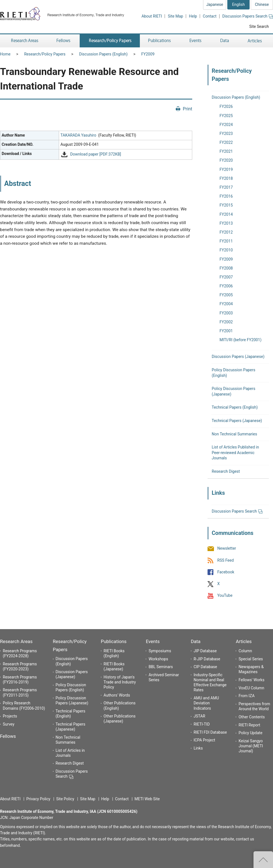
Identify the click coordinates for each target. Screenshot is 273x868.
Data (196, 641)
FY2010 (226, 250)
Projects (10, 716)
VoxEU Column (251, 688)
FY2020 (226, 160)
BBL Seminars (161, 667)
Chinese (262, 4)
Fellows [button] (64, 41)
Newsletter (227, 549)
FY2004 (226, 304)
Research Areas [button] (24, 41)
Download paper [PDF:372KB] (96, 154)
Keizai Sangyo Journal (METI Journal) (251, 746)
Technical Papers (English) (235, 407)
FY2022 (226, 142)
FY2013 (226, 223)
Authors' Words (117, 695)
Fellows (8, 736)
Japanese (215, 4)
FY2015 (226, 205)
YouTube (225, 596)
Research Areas (16, 641)
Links (198, 748)
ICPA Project (204, 740)
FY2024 (226, 125)
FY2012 (226, 232)
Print (187, 109)
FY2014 (226, 214)
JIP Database (205, 651)
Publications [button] (160, 41)
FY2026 (226, 106)
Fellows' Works (251, 680)
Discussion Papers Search (248, 16)
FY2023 (226, 134)
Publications (114, 641)
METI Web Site (147, 799)
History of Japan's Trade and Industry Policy (120, 682)
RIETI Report (249, 725)
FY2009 (148, 54)
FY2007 (226, 277)
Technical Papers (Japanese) (237, 421)
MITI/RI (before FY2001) (241, 340)
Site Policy (65, 799)
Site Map (175, 16)
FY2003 (226, 313)
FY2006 (226, 286)
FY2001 (226, 331)
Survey (9, 724)
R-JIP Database (207, 659)
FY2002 (226, 322)
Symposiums (160, 651)
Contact (210, 16)
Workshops (158, 659)
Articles (244, 641)
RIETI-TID (202, 724)
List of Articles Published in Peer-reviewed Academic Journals (235, 453)
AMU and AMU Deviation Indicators (206, 703)
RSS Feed (226, 560)
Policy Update (250, 733)
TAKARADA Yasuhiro (78, 135)
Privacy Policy (38, 799)
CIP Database (205, 667)
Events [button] (196, 41)
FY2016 (226, 196)
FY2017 (226, 187)
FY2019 (226, 169)
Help (193, 16)
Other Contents (252, 717)
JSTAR (199, 716)
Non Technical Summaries (234, 434)
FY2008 (226, 268)
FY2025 (226, 116)
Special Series (251, 659)
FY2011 (226, 241)
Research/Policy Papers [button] (110, 41)
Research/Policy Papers (45, 54)
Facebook (226, 572)
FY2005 (226, 295)
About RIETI (152, 16)
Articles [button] (256, 41)
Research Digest (226, 471)
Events (153, 641)
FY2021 (226, 151)
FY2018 (226, 178)
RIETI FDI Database (210, 732)
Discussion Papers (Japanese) (238, 357)
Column (245, 651)
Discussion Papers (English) (103, 54)
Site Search (259, 26)
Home (5, 54)
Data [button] (225, 41)
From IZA (246, 696)
